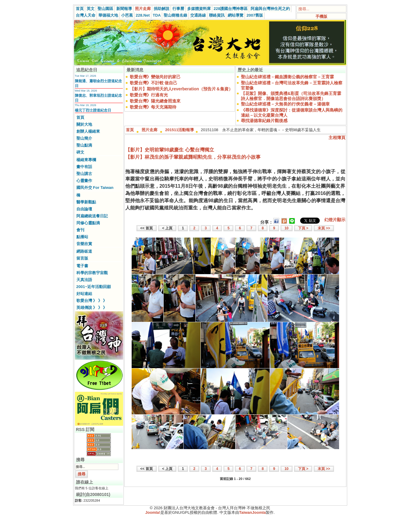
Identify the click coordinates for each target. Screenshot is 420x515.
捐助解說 (162, 9)
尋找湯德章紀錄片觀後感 (264, 121)
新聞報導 (124, 9)
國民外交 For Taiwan (95, 188)
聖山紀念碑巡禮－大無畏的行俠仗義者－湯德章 (285, 104)
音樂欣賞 (84, 244)
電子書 (82, 266)
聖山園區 (105, 9)
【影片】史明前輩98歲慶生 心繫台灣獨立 (170, 150)
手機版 (321, 16)
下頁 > (303, 228)
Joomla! (153, 512)
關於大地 (84, 124)
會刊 (80, 230)
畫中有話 (84, 167)
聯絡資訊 (217, 15)
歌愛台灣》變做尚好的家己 (155, 77)
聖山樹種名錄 (175, 15)
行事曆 (178, 9)
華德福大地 (108, 15)
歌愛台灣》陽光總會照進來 (155, 101)
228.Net (143, 15)
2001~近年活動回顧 (94, 287)
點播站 (82, 237)
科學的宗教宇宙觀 (92, 273)
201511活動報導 (180, 130)
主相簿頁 (337, 138)
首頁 (80, 9)
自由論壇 (84, 209)
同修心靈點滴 (88, 223)
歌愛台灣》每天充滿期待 (153, 107)
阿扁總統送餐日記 (92, 216)
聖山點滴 (84, 145)
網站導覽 (236, 15)
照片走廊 (143, 9)
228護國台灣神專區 (231, 9)
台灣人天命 (86, 15)
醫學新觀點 (86, 202)
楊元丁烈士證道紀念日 (93, 110)
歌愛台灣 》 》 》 (92, 301)
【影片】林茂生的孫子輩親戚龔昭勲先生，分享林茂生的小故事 (193, 157)
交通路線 (198, 15)
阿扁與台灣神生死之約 (270, 9)
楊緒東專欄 (86, 160)
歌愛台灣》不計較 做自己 (154, 83)
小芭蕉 (127, 15)
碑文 (80, 152)
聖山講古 (84, 174)
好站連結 (84, 294)
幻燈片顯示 (335, 220)
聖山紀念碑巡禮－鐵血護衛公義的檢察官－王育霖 (287, 77)
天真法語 (84, 280)
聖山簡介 (84, 138)
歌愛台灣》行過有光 (149, 95)
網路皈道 (84, 251)
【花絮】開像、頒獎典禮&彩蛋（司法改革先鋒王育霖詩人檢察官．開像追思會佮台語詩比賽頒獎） (291, 96)
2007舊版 (255, 15)
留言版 (82, 258)
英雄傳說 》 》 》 (92, 308)
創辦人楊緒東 (88, 131)
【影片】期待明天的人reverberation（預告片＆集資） (181, 89)
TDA (157, 15)
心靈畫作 (84, 181)
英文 (91, 9)
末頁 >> (324, 228)
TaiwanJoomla (253, 512)
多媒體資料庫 (199, 9)
